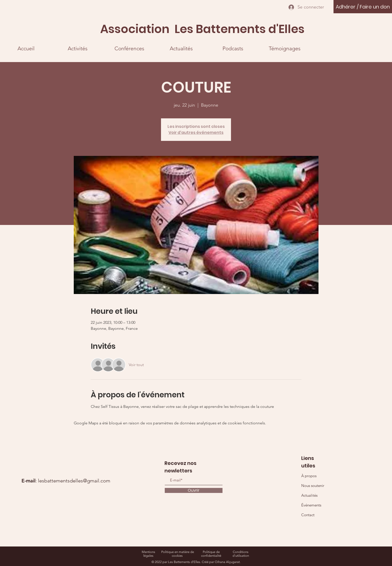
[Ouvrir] (194, 490)
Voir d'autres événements (196, 132)
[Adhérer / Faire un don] (363, 7)
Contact (308, 515)
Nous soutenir (313, 486)
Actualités (309, 495)
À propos (309, 476)
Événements (311, 505)
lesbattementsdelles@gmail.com (74, 481)
